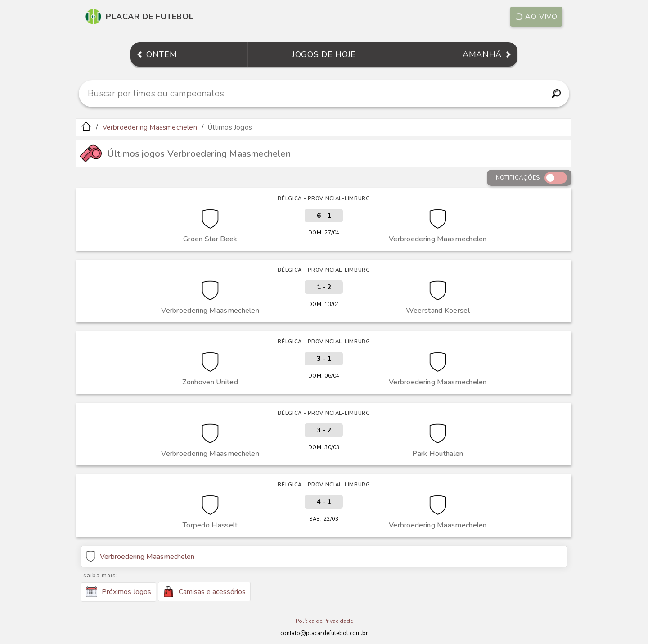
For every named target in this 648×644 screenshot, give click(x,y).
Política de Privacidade (324, 621)
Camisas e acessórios (204, 592)
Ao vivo (536, 17)
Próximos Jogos (119, 592)
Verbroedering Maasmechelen (150, 127)
